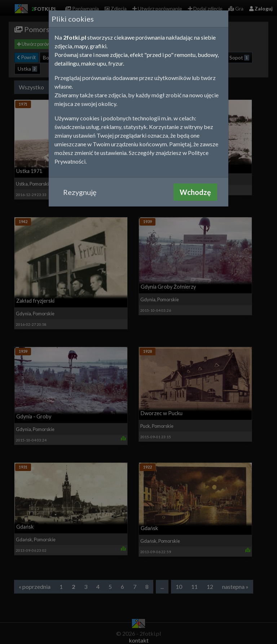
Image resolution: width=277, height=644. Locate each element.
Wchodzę (195, 192)
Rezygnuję (80, 192)
